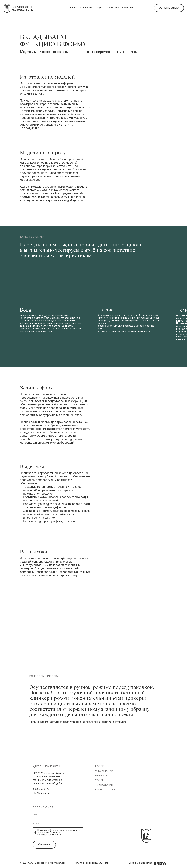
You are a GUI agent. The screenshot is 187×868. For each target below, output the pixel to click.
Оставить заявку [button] (169, 8)
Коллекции (86, 8)
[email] (58, 824)
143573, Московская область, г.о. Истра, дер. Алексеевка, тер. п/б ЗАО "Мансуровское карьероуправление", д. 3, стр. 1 (49, 780)
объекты (102, 776)
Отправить (44, 845)
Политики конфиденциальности (49, 834)
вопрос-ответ (106, 790)
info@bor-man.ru (41, 793)
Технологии (113, 8)
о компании (104, 771)
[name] (58, 814)
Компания (127, 8)
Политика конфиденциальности (91, 863)
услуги (100, 780)
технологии (104, 785)
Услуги (99, 8)
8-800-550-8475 (41, 789)
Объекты (72, 8)
